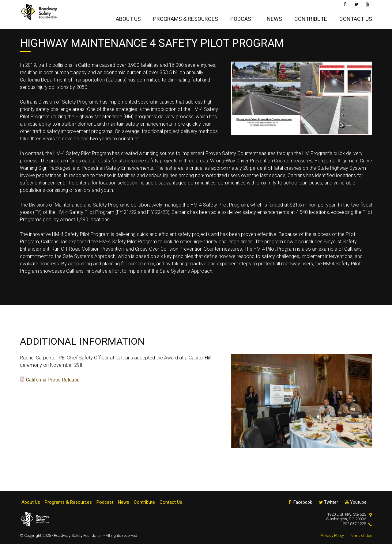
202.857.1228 (354, 534)
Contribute (311, 17)
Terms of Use (361, 546)
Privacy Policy (332, 546)
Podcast (242, 17)
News (274, 17)
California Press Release (53, 390)
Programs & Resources (186, 17)
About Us (128, 17)
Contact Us (356, 17)
